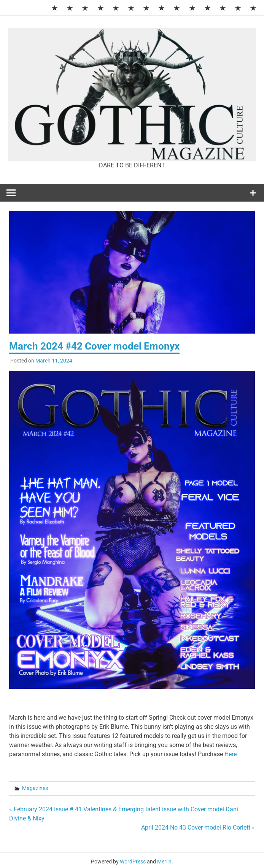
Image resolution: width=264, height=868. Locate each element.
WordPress (133, 862)
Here (231, 754)
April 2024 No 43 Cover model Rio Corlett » (198, 827)
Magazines (35, 788)
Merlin (164, 862)
